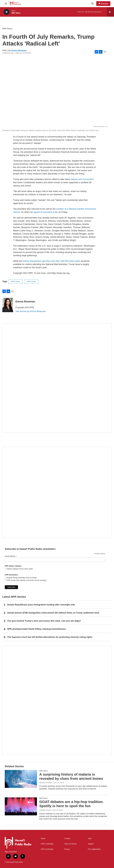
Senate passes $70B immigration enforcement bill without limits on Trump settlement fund (53, 613)
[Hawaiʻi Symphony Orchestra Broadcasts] (57, 378)
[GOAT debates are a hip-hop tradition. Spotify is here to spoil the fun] (21, 806)
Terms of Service (71, 844)
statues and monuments (82, 179)
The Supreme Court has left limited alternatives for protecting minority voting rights (50, 637)
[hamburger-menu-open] (6, 4)
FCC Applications (94, 849)
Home (43, 839)
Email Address (11, 556)
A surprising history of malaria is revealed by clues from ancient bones (71, 776)
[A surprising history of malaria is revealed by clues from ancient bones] (21, 779)
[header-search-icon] (92, 4)
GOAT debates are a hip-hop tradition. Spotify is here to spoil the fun (71, 804)
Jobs (90, 839)
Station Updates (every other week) (20, 569)
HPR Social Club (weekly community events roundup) (26, 580)
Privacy (67, 849)
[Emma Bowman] (8, 305)
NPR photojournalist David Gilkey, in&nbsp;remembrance (36, 629)
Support (91, 844)
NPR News (7, 29)
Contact (67, 839)
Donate (104, 4)
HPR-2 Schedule (47, 849)
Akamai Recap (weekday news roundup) (21, 578)
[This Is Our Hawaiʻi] (57, 700)
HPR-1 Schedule (47, 844)
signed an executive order (46, 212)
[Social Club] (57, 492)
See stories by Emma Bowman (31, 311)
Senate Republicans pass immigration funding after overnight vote (41, 605)
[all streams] (110, 12)
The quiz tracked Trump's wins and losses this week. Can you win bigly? (44, 621)
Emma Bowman (19, 51)
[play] (7, 12)
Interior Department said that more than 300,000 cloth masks (52, 261)
